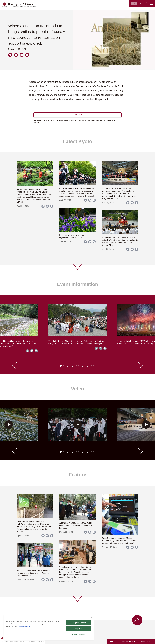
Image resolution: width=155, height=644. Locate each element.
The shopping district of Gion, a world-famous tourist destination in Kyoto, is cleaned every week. (33, 573)
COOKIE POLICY (145, 641)
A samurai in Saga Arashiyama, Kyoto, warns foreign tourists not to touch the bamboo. (76, 525)
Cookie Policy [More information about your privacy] (25, 626)
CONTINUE (77, 115)
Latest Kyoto (77, 141)
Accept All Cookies (79, 623)
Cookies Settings (79, 635)
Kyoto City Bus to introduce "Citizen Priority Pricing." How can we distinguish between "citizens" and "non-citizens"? (119, 541)
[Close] (91, 618)
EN (134, 4)
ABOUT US (114, 641)
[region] (49, 628)
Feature (78, 475)
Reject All (79, 629)
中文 (140, 4)
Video (77, 389)
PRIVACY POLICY (129, 641)
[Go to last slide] (15, 366)
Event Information (77, 284)
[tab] (61, 366)
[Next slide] (140, 366)
